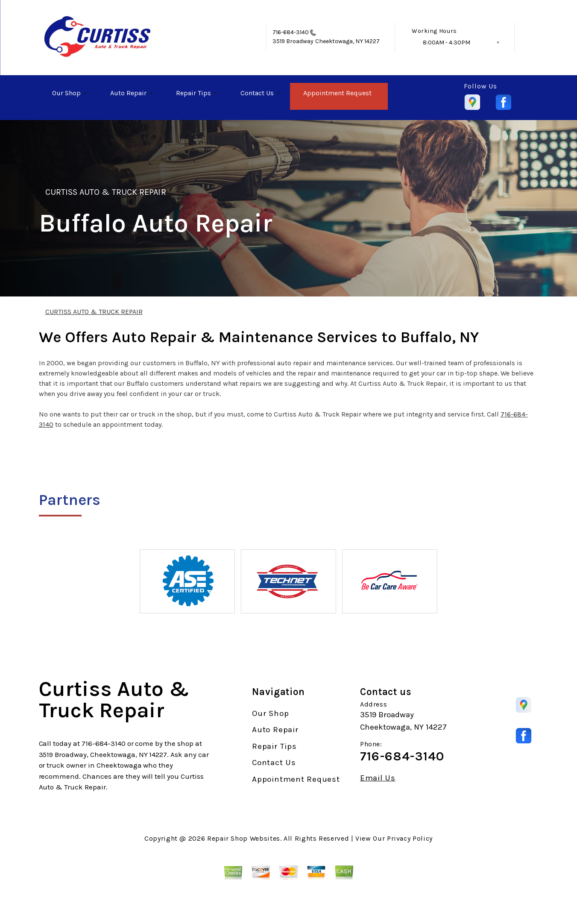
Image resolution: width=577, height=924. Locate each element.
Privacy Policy (410, 838)
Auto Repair (128, 93)
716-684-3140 (291, 32)
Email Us (378, 778)
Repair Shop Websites (244, 838)
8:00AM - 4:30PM (447, 43)
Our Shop (66, 93)
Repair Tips (193, 93)
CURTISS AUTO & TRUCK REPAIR (106, 192)
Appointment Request (337, 93)
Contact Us (257, 93)
